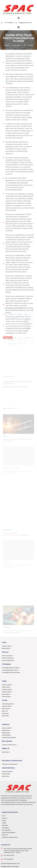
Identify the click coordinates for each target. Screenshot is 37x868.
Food (4, 642)
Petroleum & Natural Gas (12, 761)
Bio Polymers (7, 741)
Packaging (6, 664)
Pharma (5, 652)
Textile (5, 700)
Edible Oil (6, 748)
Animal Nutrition (8, 768)
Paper (4, 681)
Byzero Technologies (13, 866)
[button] (18, 18)
